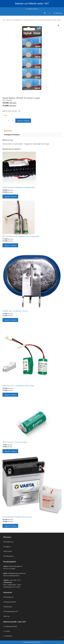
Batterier (9, 20)
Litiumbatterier (18, 20)
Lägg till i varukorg (23, 121)
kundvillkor (9, 607)
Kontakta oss (9, 542)
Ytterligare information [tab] (12, 135)
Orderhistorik (9, 556)
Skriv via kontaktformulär (11, 576)
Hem (4, 20)
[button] (58, 26)
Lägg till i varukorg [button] (10, 197)
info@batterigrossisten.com (17, 573)
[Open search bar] (50, 13)
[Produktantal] (9, 121)
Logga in (8, 547)
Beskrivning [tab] (8, 131)
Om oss (7, 616)
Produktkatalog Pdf (11, 611)
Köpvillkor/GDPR (10, 602)
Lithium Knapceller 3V (30, 20)
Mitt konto (8, 551)
